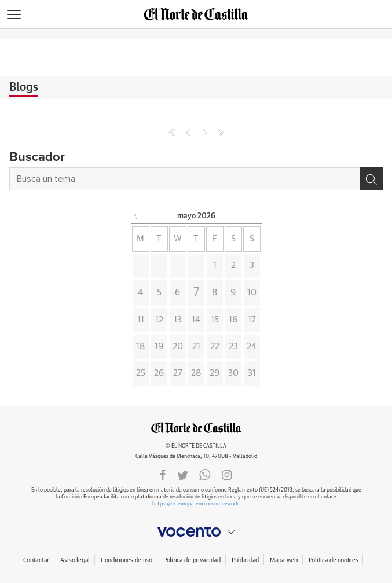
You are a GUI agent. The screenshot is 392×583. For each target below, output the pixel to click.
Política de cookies (334, 560)
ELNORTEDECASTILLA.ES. (196, 427)
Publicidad (245, 560)
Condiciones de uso (127, 560)
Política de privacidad (192, 560)
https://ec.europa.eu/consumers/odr (195, 504)
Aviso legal (75, 560)
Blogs (24, 87)
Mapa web (284, 560)
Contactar (36, 560)
